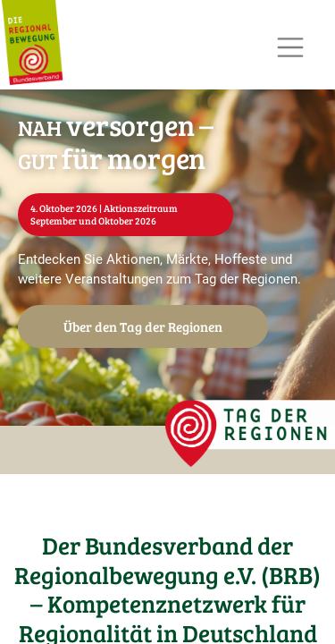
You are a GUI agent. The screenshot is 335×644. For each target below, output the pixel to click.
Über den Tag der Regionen (143, 326)
